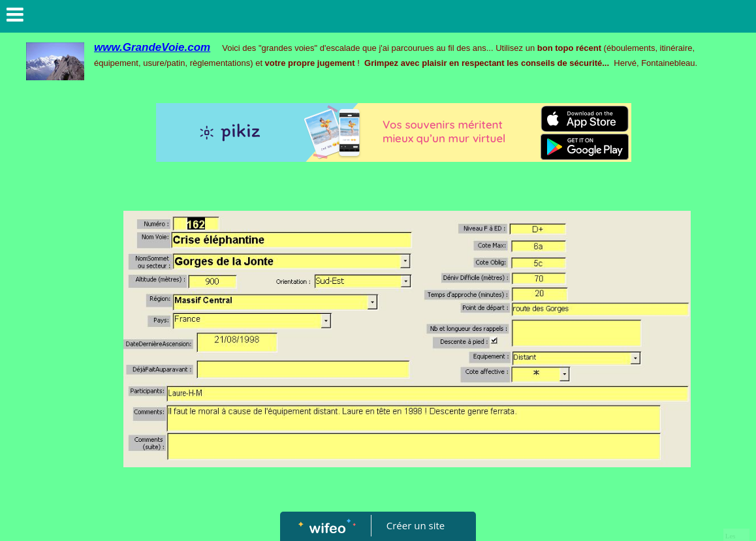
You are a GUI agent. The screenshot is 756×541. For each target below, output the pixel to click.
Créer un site (416, 525)
